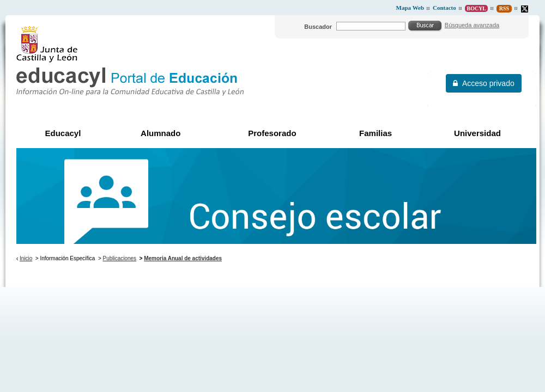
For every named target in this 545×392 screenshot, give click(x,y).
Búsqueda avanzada (472, 25)
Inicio (26, 258)
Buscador (318, 27)
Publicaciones (120, 258)
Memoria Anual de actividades (183, 258)
